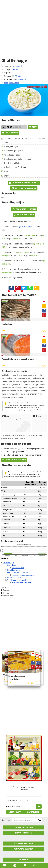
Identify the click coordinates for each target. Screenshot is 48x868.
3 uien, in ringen (11, 147)
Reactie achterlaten (14, 460)
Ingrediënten (13, 565)
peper (7, 175)
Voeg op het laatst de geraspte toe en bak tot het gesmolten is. (23, 245)
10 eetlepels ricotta (12, 155)
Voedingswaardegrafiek (22, 582)
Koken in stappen (24, 215)
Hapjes (15, 69)
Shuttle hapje (8, 563)
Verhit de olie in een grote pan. (17, 221)
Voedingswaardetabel (16, 580)
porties (9, 73)
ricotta (20, 252)
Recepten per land (24, 844)
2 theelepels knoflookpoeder (16, 167)
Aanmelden (33, 812)
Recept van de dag (24, 827)
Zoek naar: (7, 820)
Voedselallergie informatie (23, 575)
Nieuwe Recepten (24, 833)
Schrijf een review (12, 83)
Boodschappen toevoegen (24, 183)
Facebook (24, 860)
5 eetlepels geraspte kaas (15, 151)
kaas (37, 244)
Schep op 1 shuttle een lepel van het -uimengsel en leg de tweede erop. (22, 271)
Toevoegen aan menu (24, 188)
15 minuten (25, 227)
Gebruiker (10, 801)
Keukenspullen (18, 568)
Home (3, 587)
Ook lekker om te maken (17, 573)
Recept (6, 590)
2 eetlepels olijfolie (12, 163)
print (33, 127)
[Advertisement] (24, 32)
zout (6, 171)
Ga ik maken (10, 133)
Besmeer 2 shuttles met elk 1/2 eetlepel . (24, 262)
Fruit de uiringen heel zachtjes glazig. (22, 228)
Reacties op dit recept (16, 577)
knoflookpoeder (23, 235)
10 (5, 73)
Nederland (17, 66)
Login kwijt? (15, 812)
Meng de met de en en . (24, 254)
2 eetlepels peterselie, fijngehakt (18, 159)
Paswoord (10, 806)
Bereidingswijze (14, 570)
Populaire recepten (24, 849)
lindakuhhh (21, 79)
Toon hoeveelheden (24, 209)
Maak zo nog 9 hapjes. (13, 278)
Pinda (5, 416)
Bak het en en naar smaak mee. (23, 237)
